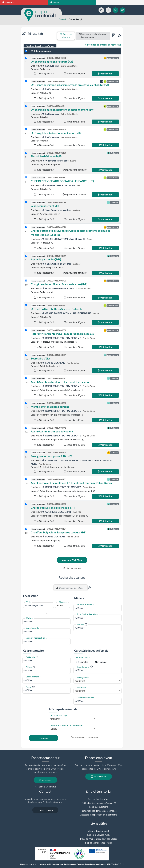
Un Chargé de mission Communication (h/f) (56, 133)
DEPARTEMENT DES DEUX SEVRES (62, 487)
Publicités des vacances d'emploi (97, 803)
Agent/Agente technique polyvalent (52, 431)
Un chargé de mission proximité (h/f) (52, 62)
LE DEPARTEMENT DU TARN (59, 185)
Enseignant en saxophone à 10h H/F (51, 456)
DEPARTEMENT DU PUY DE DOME (62, 338)
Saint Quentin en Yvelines (57, 210)
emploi (55, 3)
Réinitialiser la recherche (84, 737)
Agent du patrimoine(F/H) (46, 259)
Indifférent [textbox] (80, 681)
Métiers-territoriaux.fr (99, 831)
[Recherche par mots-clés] (73, 588)
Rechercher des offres (99, 799)
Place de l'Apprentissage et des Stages (99, 839)
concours (8, 3)
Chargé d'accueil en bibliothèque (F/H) (53, 508)
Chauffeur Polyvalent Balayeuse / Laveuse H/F (58, 532)
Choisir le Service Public (99, 835)
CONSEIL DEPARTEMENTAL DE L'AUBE (64, 239)
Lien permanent (72, 568)
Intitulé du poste (41, 51)
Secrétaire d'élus (41, 358)
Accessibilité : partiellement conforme (99, 815)
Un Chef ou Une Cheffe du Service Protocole (57, 309)
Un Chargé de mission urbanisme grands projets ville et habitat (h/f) (70, 85)
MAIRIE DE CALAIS (54, 363)
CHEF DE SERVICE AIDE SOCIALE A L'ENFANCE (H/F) (62, 181)
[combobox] (38, 605)
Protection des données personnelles (99, 811)
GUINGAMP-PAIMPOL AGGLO (59, 288)
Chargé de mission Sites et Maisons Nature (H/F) (59, 284)
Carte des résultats (66, 36)
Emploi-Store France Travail (99, 843)
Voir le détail (105, 74)
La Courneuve (51, 66)
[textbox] (38, 605)
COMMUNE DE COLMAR (57, 512)
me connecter (99, 776)
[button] (89, 588)
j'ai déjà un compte (45, 787)
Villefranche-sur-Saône (56, 161)
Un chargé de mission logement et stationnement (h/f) (62, 110)
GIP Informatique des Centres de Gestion (66, 864)
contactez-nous (45, 810)
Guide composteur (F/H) (45, 206)
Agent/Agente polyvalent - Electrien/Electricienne (61, 382)
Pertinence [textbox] (55, 719)
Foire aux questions (99, 807)
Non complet (101, 662)
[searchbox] (46, 622)
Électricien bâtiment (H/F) (46, 156)
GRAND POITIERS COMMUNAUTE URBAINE (67, 313)
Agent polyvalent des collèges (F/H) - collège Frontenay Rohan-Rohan (71, 483)
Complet (84, 662)
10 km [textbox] (60, 605)
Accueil (62, 19)
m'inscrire (45, 780)
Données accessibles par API (97, 864)
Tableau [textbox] (53, 729)
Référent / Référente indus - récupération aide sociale (62, 334)
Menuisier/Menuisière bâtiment (50, 407)
